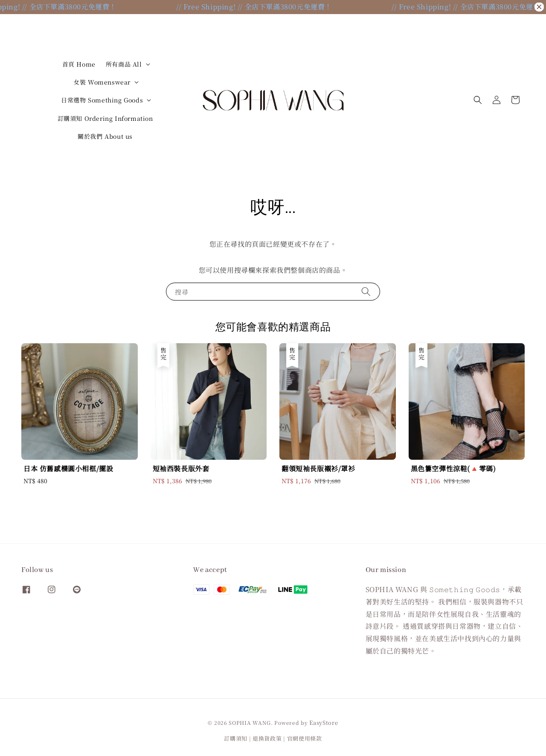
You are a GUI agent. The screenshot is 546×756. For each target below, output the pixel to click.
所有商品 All (124, 64)
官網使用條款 (305, 738)
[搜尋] (366, 291)
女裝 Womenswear (102, 82)
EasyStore (324, 722)
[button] (478, 100)
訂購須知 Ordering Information (105, 118)
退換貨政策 (267, 738)
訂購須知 (236, 738)
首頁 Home (79, 64)
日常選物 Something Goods (102, 100)
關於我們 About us (105, 136)
